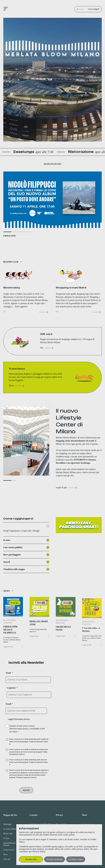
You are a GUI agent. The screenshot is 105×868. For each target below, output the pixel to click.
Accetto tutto (31, 859)
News (5, 854)
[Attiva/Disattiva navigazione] (6, 9)
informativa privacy (22, 719)
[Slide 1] (7, 245)
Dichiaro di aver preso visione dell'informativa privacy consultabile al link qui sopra (27, 729)
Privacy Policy (39, 851)
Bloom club (8, 834)
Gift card (7, 859)
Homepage (7, 824)
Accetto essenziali (55, 859)
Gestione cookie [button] (76, 859)
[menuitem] (13, 834)
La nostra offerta (10, 829)
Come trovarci (9, 850)
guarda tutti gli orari (52, 164)
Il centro (6, 838)
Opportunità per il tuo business (12, 844)
